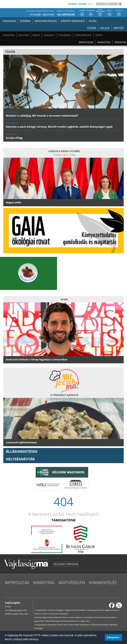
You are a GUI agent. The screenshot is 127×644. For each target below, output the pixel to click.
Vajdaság (9, 21)
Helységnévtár (20, 459)
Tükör (92, 28)
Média (36, 35)
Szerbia (25, 21)
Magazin (49, 35)
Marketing (104, 42)
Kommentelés (103, 582)
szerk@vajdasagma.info (16, 610)
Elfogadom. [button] (113, 637)
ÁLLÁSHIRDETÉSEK (22, 451)
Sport (99, 35)
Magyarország (46, 21)
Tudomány (65, 35)
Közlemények (83, 35)
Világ (93, 21)
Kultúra (24, 35)
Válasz (105, 28)
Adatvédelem (72, 582)
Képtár (119, 28)
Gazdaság (9, 35)
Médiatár (120, 42)
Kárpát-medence (73, 21)
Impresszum (86, 42)
